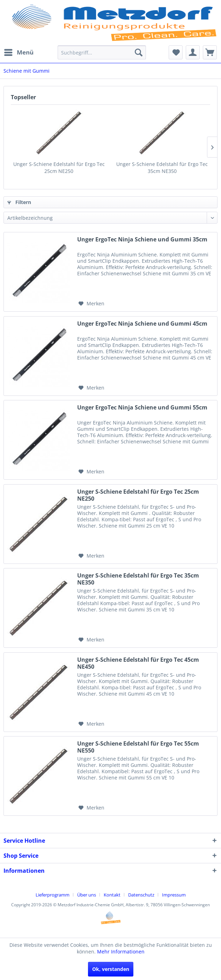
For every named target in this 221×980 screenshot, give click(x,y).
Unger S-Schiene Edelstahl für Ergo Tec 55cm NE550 (138, 747)
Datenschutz (141, 895)
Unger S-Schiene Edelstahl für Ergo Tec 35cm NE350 (162, 168)
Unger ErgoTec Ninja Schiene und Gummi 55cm (142, 408)
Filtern (19, 202)
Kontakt (112, 895)
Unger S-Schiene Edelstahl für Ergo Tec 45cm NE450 (138, 663)
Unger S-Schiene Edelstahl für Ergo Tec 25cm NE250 (59, 168)
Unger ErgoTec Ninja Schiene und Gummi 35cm (142, 239)
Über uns (87, 895)
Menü (19, 52)
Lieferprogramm (53, 895)
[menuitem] (19, 52)
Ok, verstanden (111, 969)
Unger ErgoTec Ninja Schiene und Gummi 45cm (142, 324)
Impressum (174, 895)
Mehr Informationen (121, 952)
